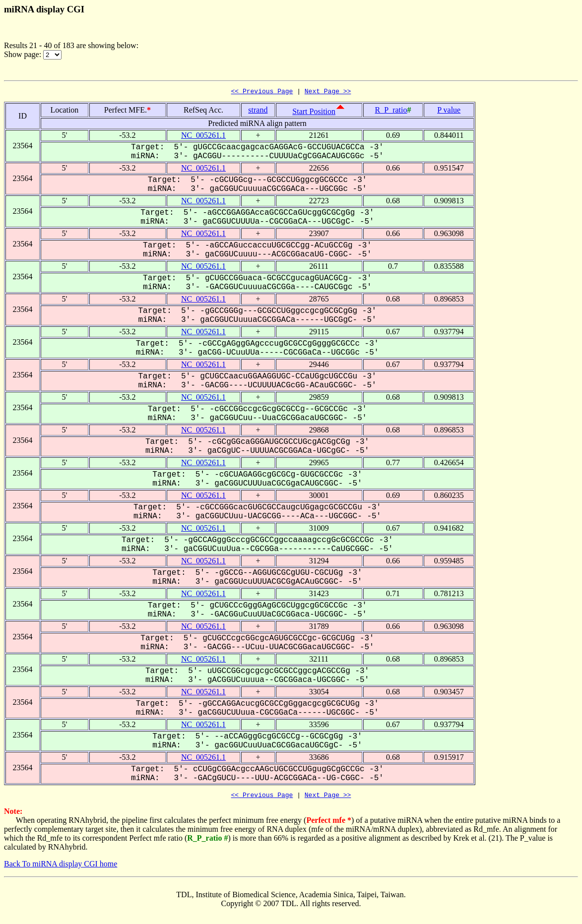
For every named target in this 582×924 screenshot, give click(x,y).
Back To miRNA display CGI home (61, 867)
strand (258, 111)
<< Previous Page (262, 92)
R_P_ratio (391, 111)
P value (449, 111)
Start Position (314, 113)
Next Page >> (328, 92)
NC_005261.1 (203, 137)
